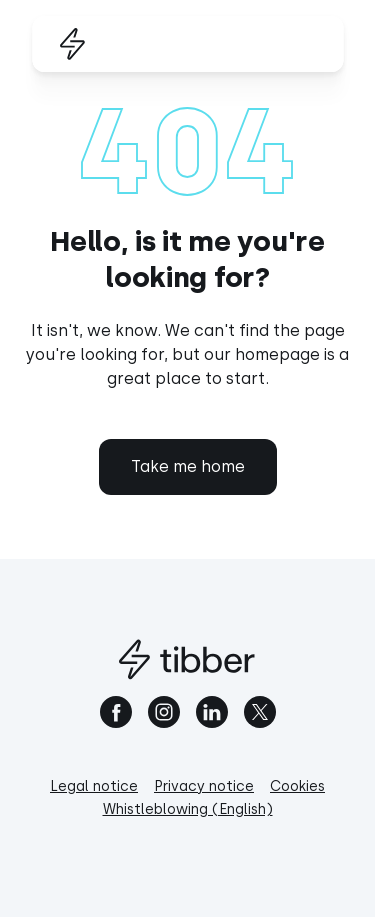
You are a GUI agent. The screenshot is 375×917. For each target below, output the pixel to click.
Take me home (188, 466)
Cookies (297, 786)
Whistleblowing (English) (188, 809)
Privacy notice (204, 786)
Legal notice (94, 786)
